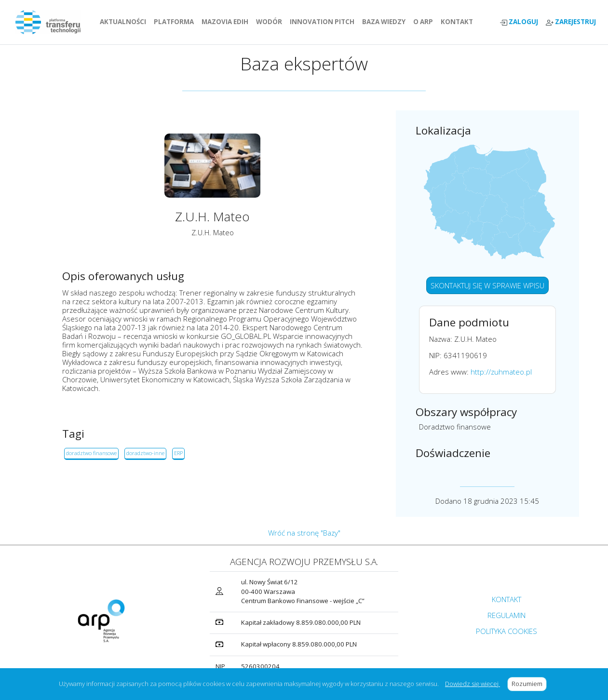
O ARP (425, 22)
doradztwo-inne (145, 453)
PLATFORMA (176, 22)
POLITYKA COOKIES (507, 631)
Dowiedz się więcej (473, 684)
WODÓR (271, 22)
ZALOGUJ (519, 22)
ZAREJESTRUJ (571, 22)
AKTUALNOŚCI (125, 22)
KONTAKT (459, 22)
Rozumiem (529, 684)
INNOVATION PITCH (322, 22)
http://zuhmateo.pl (501, 372)
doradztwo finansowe (91, 453)
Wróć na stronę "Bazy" (304, 533)
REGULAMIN (507, 615)
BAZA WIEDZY (384, 22)
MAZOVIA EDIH (227, 22)
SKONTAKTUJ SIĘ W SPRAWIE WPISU (487, 285)
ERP (178, 453)
